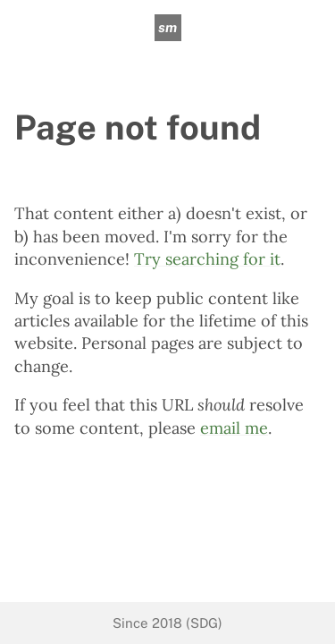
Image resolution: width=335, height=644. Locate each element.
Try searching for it (207, 259)
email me (234, 428)
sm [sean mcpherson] (167, 27)
